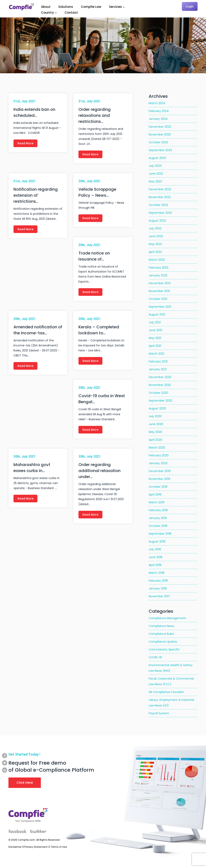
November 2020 (160, 385)
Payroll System (159, 713)
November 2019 (159, 479)
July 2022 (155, 228)
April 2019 (155, 495)
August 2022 (157, 221)
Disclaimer (15, 847)
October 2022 (158, 205)
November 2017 (159, 596)
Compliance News (161, 626)
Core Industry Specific (164, 649)
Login (190, 6)
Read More (25, 143)
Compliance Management (167, 618)
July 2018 (155, 549)
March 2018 (157, 573)
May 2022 (155, 244)
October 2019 (158, 487)
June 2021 (155, 330)
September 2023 (160, 150)
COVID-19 (155, 657)
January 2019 (158, 518)
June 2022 (156, 236)
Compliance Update (163, 642)
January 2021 (158, 369)
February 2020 (159, 455)
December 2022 (160, 189)
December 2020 (160, 377)
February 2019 (158, 510)
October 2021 (158, 299)
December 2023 (160, 127)
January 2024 (158, 119)
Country (47, 13)
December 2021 (160, 283)
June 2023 (156, 174)
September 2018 (160, 534)
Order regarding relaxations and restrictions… (95, 115)
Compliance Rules (161, 634)
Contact (71, 13)
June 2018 (156, 557)
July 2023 (155, 166)
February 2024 (159, 111)
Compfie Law (91, 7)
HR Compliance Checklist (166, 692)
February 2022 (159, 268)
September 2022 (160, 213)
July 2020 (155, 416)
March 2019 (157, 502)
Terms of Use (59, 847)
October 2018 (158, 526)
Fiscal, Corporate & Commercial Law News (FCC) (171, 681)
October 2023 (158, 142)
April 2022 (155, 252)
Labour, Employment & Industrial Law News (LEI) (171, 703)
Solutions (66, 7)
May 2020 (155, 432)
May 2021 (155, 338)
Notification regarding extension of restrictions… (36, 195)
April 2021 (155, 346)
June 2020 (156, 424)
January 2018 (158, 588)
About (46, 7)
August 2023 (157, 158)
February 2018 (158, 581)
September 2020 (160, 401)
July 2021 (155, 322)
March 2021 (156, 354)
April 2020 (155, 440)
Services (115, 7)
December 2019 (160, 471)
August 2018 (157, 541)
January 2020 (158, 463)
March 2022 (157, 260)
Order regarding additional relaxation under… (99, 471)
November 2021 (159, 291)
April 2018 (155, 565)
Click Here (25, 783)
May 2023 (155, 181)
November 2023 (160, 134)
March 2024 (157, 103)
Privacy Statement (36, 847)
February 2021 (158, 361)
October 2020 (158, 393)
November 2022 (160, 197)
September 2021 (160, 307)
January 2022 (158, 275)
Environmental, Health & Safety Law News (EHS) (171, 668)
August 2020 (157, 408)
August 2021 (157, 314)
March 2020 (157, 448)
